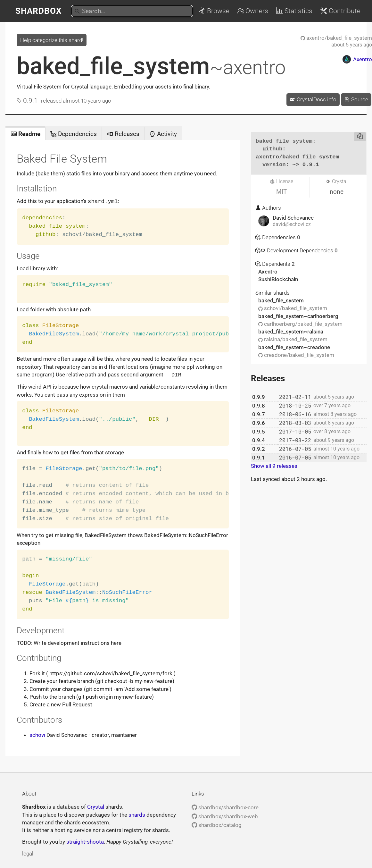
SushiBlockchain (278, 279)
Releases (123, 134)
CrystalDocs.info (313, 99)
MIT (281, 192)
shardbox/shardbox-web (225, 816)
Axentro (268, 272)
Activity (163, 134)
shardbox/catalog (217, 824)
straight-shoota (85, 841)
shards (137, 814)
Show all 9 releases (274, 466)
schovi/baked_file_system (293, 308)
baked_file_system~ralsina (291, 332)
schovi (37, 734)
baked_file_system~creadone (294, 347)
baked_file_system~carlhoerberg (298, 316)
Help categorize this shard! (52, 40)
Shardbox (39, 11)
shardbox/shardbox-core (225, 807)
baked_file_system (151, 66)
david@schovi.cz (292, 224)
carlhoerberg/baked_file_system (300, 324)
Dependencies (74, 134)
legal (28, 853)
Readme (25, 134)
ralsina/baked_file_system (293, 339)
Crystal (96, 806)
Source (356, 99)
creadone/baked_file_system (296, 355)
